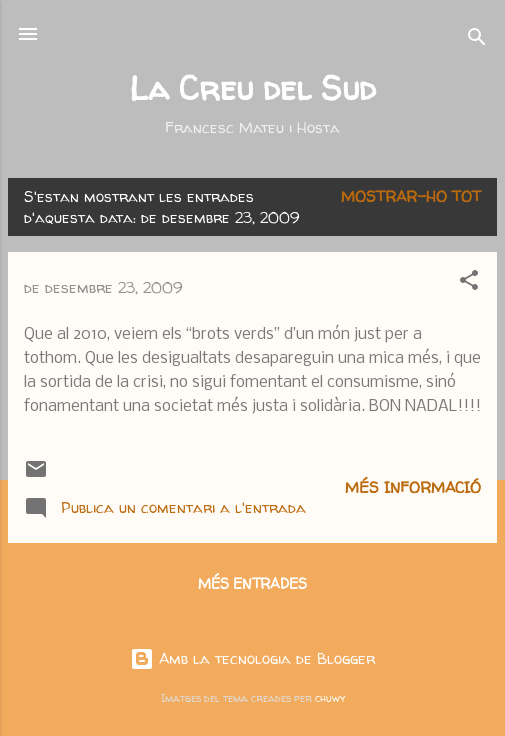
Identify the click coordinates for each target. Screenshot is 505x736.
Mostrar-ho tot (411, 196)
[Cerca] (477, 40)
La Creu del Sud (252, 88)
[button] (469, 283)
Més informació (413, 487)
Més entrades (252, 583)
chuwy (330, 698)
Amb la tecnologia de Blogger (252, 658)
